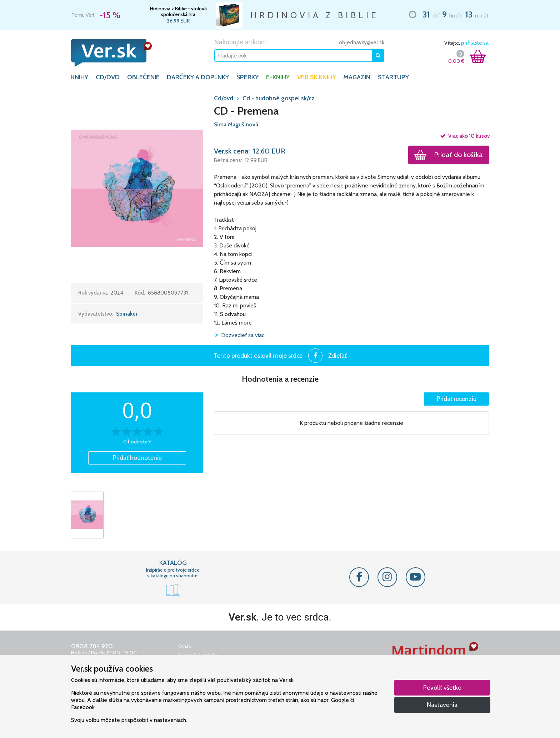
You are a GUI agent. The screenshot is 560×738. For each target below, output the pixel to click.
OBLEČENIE (143, 77)
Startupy (393, 77)
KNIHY (80, 77)
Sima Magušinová (236, 124)
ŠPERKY (247, 77)
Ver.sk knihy (317, 77)
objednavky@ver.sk (362, 42)
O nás (185, 646)
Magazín (357, 77)
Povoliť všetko (442, 687)
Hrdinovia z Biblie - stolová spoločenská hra (178, 11)
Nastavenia (442, 705)
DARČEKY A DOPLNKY (198, 77)
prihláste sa (475, 43)
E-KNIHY (278, 77)
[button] (137, 188)
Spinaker (127, 314)
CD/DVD (108, 77)
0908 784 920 (92, 646)
